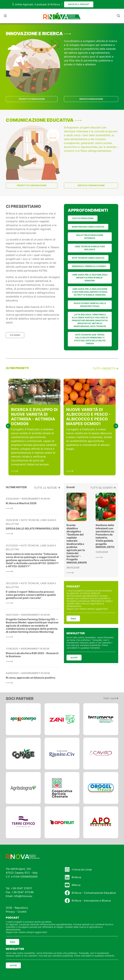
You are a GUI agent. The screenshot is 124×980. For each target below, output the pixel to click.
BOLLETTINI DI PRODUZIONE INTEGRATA (90, 237)
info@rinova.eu (23, 896)
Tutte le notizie (47, 488)
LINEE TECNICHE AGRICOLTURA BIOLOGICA (90, 248)
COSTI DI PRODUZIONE (83, 218)
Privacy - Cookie (16, 912)
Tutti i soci (111, 698)
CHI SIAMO (15, 335)
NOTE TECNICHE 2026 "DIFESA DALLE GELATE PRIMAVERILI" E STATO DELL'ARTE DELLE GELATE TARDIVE (90, 339)
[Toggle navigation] (5, 16)
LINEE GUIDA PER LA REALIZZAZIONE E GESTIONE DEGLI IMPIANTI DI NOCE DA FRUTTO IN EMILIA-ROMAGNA (90, 292)
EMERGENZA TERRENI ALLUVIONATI (89, 266)
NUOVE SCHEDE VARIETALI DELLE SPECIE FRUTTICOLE (90, 305)
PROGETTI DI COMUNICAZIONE (32, 185)
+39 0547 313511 (21, 888)
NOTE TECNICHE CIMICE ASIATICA (88, 258)
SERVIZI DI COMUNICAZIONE (91, 185)
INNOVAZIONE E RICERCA (38, 34)
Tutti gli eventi (103, 488)
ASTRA (43, 271)
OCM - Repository (17, 908)
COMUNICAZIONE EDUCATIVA (44, 120)
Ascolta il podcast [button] (79, 4)
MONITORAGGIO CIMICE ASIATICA (88, 227)
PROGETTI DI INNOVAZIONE (32, 99)
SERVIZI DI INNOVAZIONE (91, 99)
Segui (73, 618)
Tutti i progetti (106, 368)
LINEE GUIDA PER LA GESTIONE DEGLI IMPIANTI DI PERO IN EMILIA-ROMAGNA (90, 278)
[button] (8, 426)
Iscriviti (74, 657)
